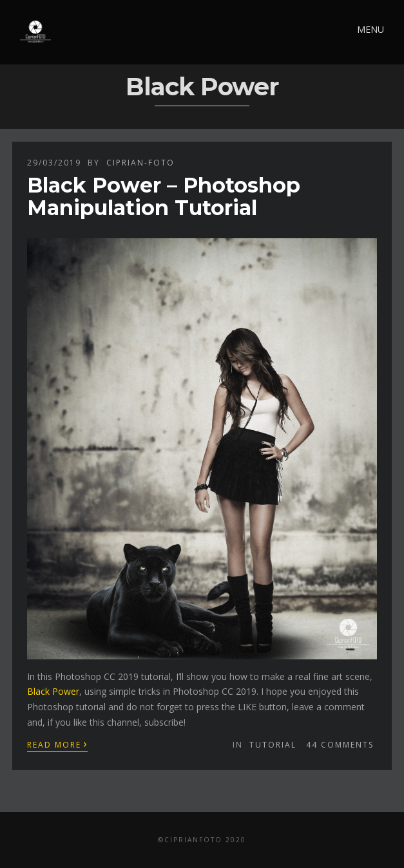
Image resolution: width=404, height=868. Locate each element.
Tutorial (273, 745)
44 (340, 745)
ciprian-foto (140, 163)
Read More (57, 744)
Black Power (53, 691)
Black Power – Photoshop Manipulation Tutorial (164, 196)
